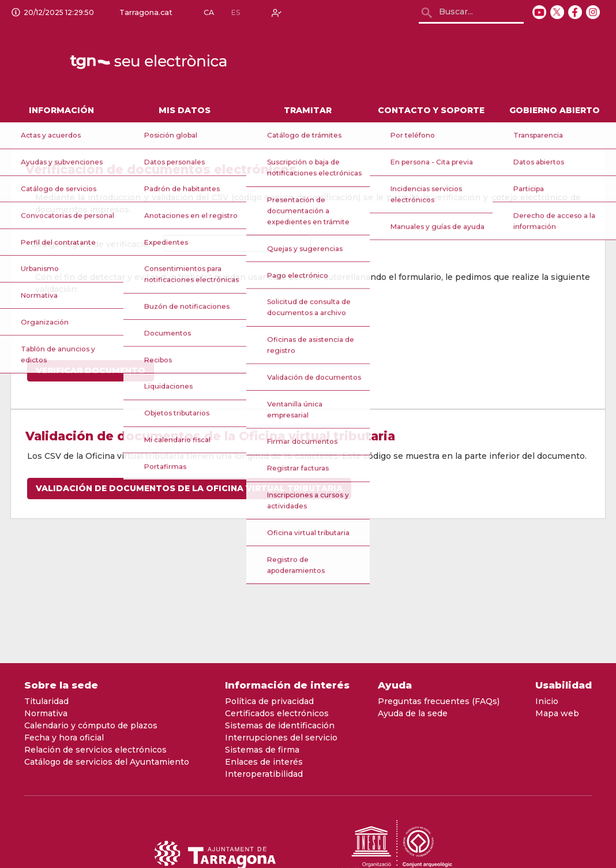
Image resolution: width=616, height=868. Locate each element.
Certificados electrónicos (277, 713)
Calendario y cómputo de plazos (91, 725)
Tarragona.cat (144, 13)
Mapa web (557, 713)
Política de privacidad (269, 701)
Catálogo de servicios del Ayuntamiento (107, 762)
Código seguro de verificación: (93, 244)
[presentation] (123, 318)
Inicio (547, 701)
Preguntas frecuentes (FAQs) (439, 701)
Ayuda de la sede (413, 713)
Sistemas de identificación (280, 725)
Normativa (46, 713)
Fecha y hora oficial (64, 738)
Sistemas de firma (262, 750)
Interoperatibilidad (264, 774)
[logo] (149, 62)
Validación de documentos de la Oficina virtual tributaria (189, 488)
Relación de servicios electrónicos (95, 750)
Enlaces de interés (264, 762)
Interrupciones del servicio (281, 738)
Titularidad (46, 701)
